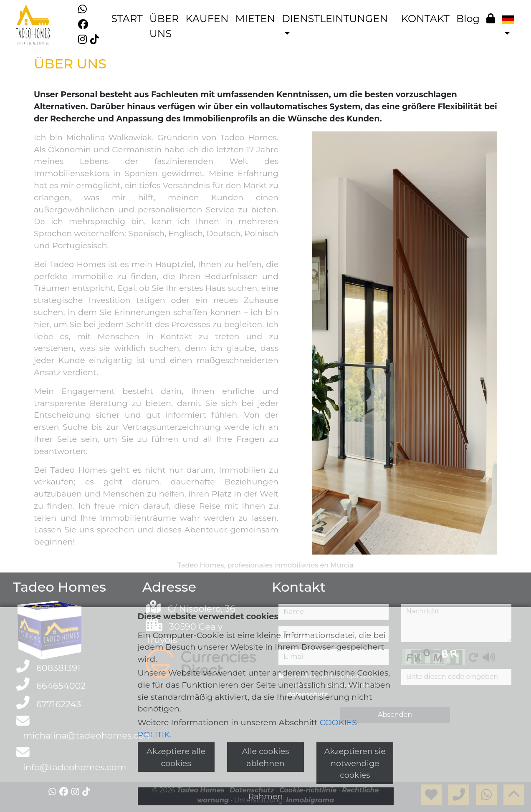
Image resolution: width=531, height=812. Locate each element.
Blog (468, 19)
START (127, 19)
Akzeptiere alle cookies (176, 757)
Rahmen (266, 796)
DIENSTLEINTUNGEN (335, 19)
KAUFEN (207, 19)
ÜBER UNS (164, 26)
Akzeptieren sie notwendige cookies (355, 763)
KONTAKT (425, 19)
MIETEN (255, 19)
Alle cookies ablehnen (266, 757)
